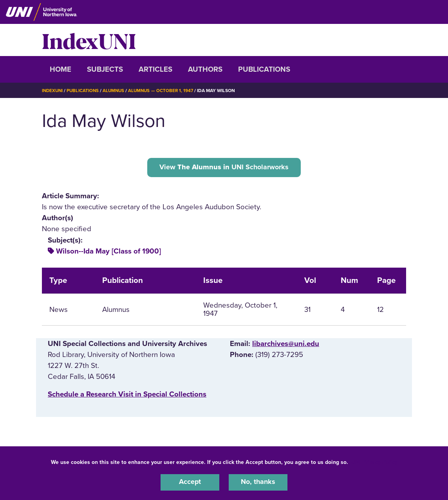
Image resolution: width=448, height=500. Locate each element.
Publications (264, 69)
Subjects (105, 69)
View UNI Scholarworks (224, 168)
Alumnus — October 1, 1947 (165, 91)
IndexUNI (89, 40)
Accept (190, 482)
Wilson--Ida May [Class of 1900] (108, 252)
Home (61, 69)
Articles (155, 69)
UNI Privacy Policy (374, 461)
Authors (205, 69)
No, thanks (258, 482)
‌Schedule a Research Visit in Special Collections (127, 395)
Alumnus (116, 91)
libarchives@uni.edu (286, 345)
